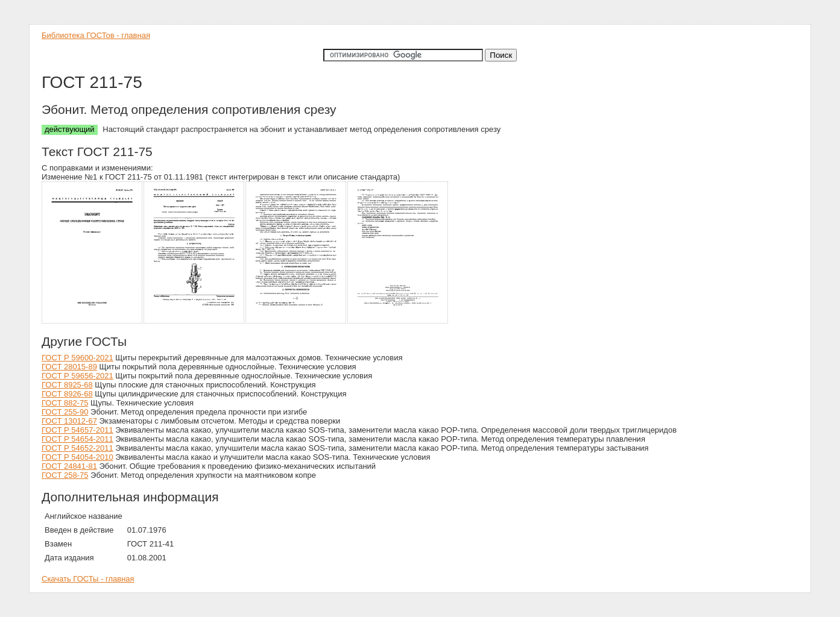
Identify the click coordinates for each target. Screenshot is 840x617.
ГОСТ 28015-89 (69, 367)
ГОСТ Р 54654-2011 (77, 439)
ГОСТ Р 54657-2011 (77, 430)
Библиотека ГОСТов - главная (96, 35)
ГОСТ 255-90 (65, 412)
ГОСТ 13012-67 (69, 421)
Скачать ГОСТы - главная (88, 579)
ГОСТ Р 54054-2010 (77, 457)
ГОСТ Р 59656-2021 (77, 376)
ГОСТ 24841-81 (69, 466)
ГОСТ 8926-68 (67, 394)
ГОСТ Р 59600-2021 (77, 358)
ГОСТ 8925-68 (67, 385)
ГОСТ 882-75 (65, 403)
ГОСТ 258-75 (65, 475)
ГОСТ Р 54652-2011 (77, 448)
